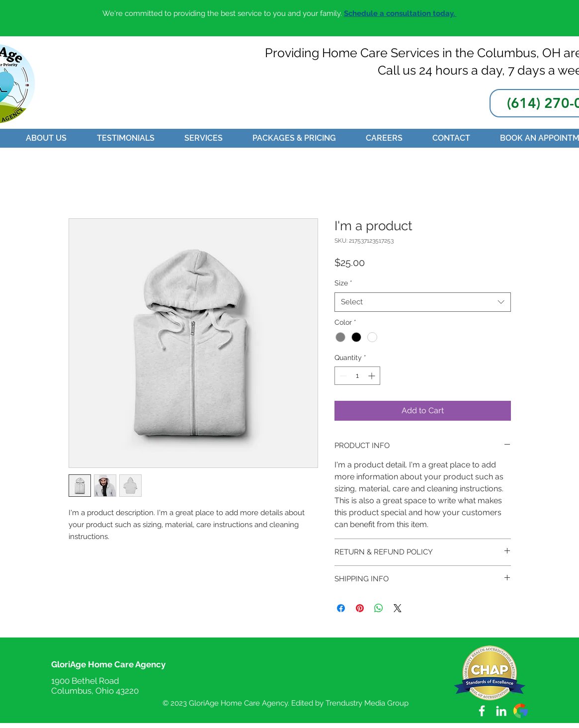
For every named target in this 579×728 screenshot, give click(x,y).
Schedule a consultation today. (400, 13)
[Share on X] (398, 608)
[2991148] (521, 711)
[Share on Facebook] (341, 608)
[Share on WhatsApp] (379, 608)
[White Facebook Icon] (482, 711)
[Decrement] (342, 376)
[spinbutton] (357, 376)
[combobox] (423, 302)
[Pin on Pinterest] (360, 608)
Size (343, 283)
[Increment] (372, 376)
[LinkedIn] (501, 711)
